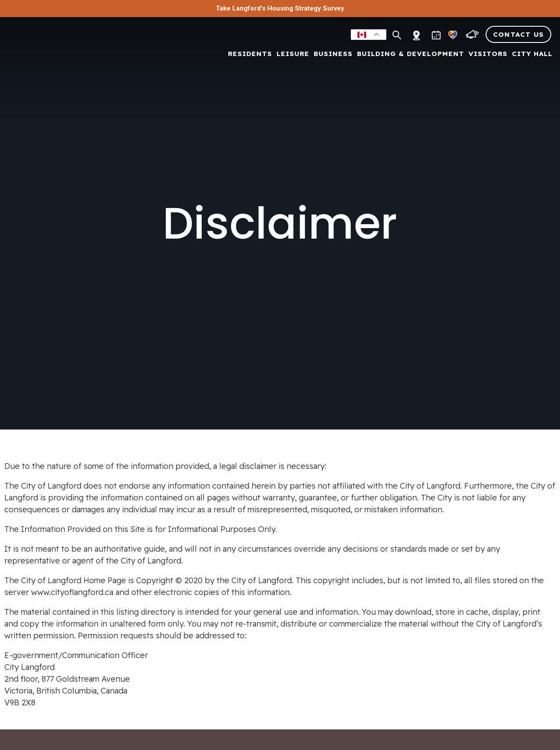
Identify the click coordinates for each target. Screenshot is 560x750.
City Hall (532, 54)
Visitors (488, 54)
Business (333, 54)
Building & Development (411, 54)
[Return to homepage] (57, 49)
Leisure (293, 54)
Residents (250, 54)
